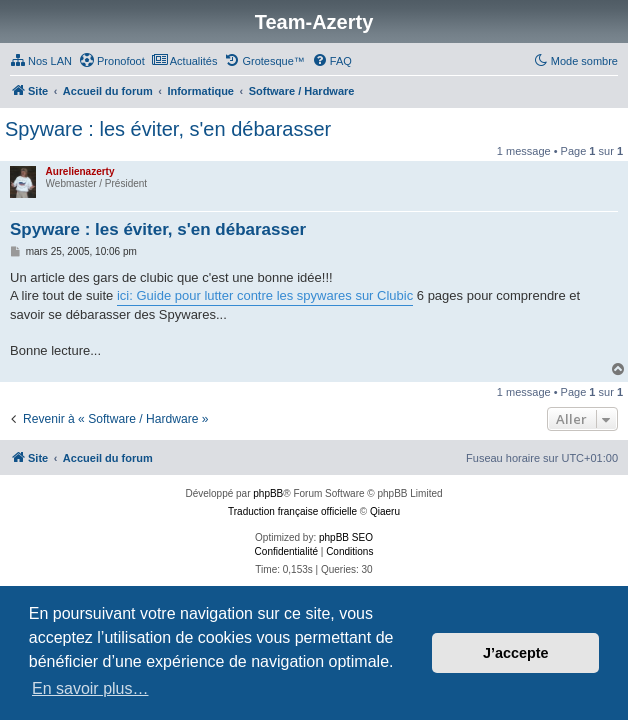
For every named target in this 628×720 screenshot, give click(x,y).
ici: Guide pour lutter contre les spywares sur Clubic (265, 295)
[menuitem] (41, 61)
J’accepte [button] (516, 653)
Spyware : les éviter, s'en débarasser (168, 129)
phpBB (268, 493)
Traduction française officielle (292, 511)
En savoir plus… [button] (90, 688)
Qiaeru (385, 511)
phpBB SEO (346, 537)
